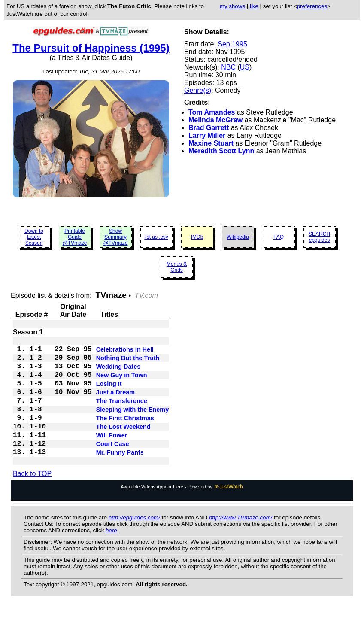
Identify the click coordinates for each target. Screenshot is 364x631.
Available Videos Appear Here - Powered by (182, 511)
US (245, 67)
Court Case (113, 465)
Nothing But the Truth (128, 362)
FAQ (279, 237)
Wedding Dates (118, 373)
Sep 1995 (232, 44)
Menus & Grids (177, 267)
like (254, 6)
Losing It (109, 393)
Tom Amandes (212, 112)
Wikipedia (238, 237)
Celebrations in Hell (125, 352)
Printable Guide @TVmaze (75, 237)
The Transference (122, 414)
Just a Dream (115, 403)
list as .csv (156, 237)
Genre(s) (198, 90)
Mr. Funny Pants (120, 476)
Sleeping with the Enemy (133, 424)
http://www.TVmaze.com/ (241, 542)
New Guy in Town (122, 383)
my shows (232, 6)
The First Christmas (125, 434)
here (111, 554)
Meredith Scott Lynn (221, 151)
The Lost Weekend (123, 445)
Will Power (112, 455)
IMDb (197, 237)
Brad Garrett (209, 128)
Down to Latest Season (34, 237)
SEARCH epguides (319, 237)
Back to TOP (32, 498)
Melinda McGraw (215, 120)
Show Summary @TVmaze (116, 237)
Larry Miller (207, 135)
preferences (312, 6)
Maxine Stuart (211, 143)
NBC (228, 67)
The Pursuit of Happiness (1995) (91, 48)
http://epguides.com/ (134, 542)
